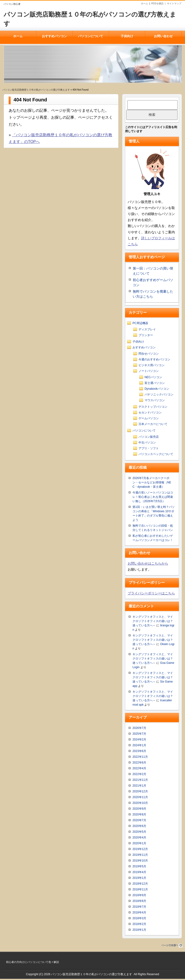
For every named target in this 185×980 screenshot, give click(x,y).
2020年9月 (139, 810)
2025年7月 (139, 735)
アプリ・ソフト (149, 450)
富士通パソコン (155, 384)
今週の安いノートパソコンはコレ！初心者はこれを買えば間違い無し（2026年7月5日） (153, 498)
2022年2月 (139, 775)
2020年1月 (139, 844)
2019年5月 (139, 868)
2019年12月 (140, 850)
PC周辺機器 (140, 324)
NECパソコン (153, 378)
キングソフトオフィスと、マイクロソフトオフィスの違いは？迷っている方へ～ (153, 622)
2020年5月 (139, 833)
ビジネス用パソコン (152, 366)
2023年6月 (139, 752)
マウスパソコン (155, 401)
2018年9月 (139, 896)
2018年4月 (139, 914)
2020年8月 (139, 816)
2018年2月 (139, 925)
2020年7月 (139, 821)
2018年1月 (139, 931)
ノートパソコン (149, 372)
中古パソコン (147, 444)
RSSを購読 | (159, 3)
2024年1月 (139, 746)
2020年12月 (140, 793)
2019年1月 (139, 879)
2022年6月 (139, 764)
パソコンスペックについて (156, 455)
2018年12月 (140, 885)
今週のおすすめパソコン (154, 361)
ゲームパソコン (149, 419)
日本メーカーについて (153, 425)
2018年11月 (140, 891)
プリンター (146, 336)
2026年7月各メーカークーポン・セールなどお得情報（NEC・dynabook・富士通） (152, 484)
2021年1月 (139, 787)
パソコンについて (91, 36)
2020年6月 (139, 827)
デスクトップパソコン (153, 408)
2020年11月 (140, 798)
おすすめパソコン (54, 36)
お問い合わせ (163, 36)
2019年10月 (140, 862)
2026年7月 (139, 729)
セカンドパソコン (150, 414)
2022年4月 (139, 770)
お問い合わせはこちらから (148, 565)
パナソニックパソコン (159, 396)
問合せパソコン (149, 355)
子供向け (127, 36)
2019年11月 (140, 856)
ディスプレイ (147, 331)
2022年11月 (140, 758)
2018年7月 (139, 908)
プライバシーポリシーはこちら (151, 594)
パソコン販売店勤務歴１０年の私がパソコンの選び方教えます (36, 90)
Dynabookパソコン (157, 390)
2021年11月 (140, 781)
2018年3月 (139, 919)
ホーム (145, 3)
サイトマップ (174, 3)
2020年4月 (139, 839)
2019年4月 (139, 873)
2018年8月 (139, 902)
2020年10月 (140, 804)
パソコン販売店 (149, 438)
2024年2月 (139, 741)
